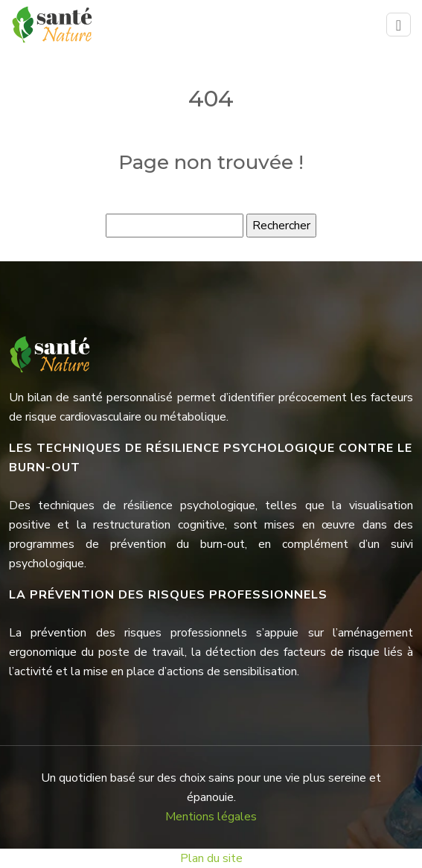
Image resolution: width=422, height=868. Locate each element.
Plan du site (211, 858)
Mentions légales (211, 817)
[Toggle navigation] (399, 25)
